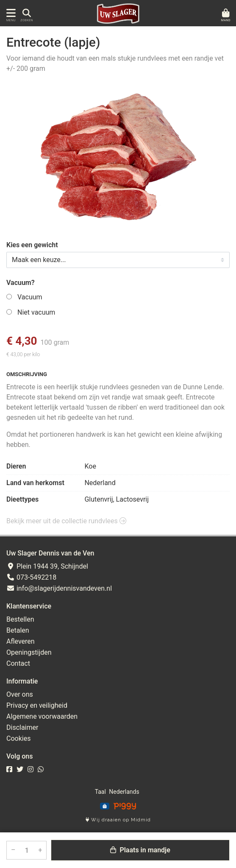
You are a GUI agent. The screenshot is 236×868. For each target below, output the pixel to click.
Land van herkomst (35, 483)
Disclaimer (22, 727)
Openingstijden (29, 652)
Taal (100, 792)
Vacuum (30, 297)
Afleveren (21, 641)
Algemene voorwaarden (42, 716)
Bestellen (20, 619)
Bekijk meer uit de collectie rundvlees (66, 521)
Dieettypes (22, 499)
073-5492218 (31, 577)
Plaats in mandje (140, 850)
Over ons (20, 694)
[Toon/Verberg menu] (10, 13)
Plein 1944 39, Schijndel (47, 566)
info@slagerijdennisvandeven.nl (59, 588)
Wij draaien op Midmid (118, 820)
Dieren (16, 466)
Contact (18, 663)
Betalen (18, 630)
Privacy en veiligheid (37, 705)
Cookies (18, 738)
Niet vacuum (36, 312)
